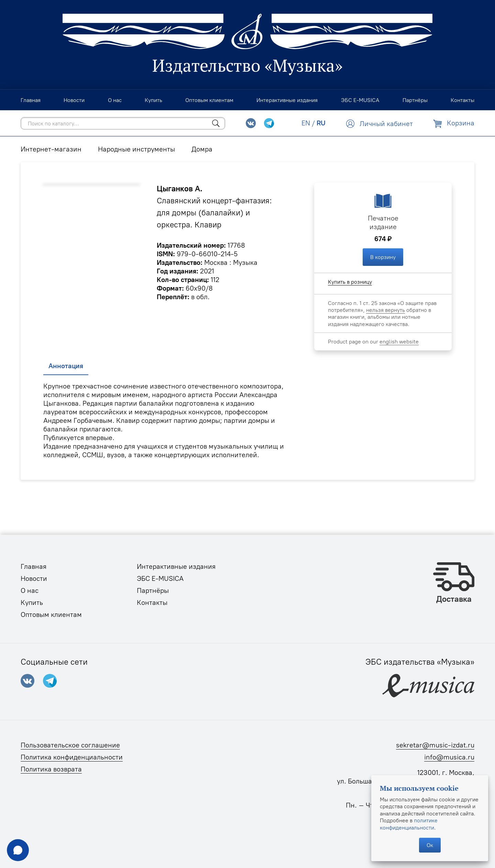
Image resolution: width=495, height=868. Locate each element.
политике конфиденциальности (409, 824)
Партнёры (153, 590)
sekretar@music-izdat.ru (435, 745)
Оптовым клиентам (51, 615)
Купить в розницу (350, 282)
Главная (34, 566)
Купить (32, 602)
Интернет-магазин (51, 149)
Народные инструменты (136, 149)
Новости (34, 578)
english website (399, 341)
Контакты (152, 602)
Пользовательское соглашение (70, 745)
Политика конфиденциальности (72, 757)
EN (306, 123)
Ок (430, 845)
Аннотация (66, 366)
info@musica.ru (449, 757)
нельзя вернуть (386, 310)
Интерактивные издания (176, 566)
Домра (202, 149)
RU (321, 123)
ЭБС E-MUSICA (160, 578)
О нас (30, 590)
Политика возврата (51, 769)
